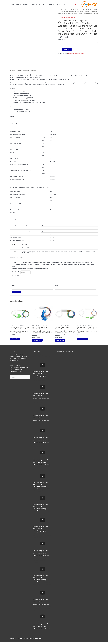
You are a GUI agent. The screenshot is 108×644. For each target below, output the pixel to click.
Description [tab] (13, 71)
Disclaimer (32, 640)
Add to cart (67, 50)
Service (34, 4)
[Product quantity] (60, 50)
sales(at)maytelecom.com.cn (21, 369)
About (18, 4)
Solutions (42, 4)
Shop (64, 4)
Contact (58, 4)
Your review (16, 276)
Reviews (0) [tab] (34, 71)
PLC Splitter (75, 10)
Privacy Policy (39, 640)
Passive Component (66, 10)
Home (12, 4)
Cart (70, 4)
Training (50, 4)
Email (57, 286)
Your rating (16, 272)
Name (14, 286)
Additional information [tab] (24, 71)
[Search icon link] (76, 4)
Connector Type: (62, 40)
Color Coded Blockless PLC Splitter (67, 18)
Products (26, 4)
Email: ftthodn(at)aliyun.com (17, 371)
